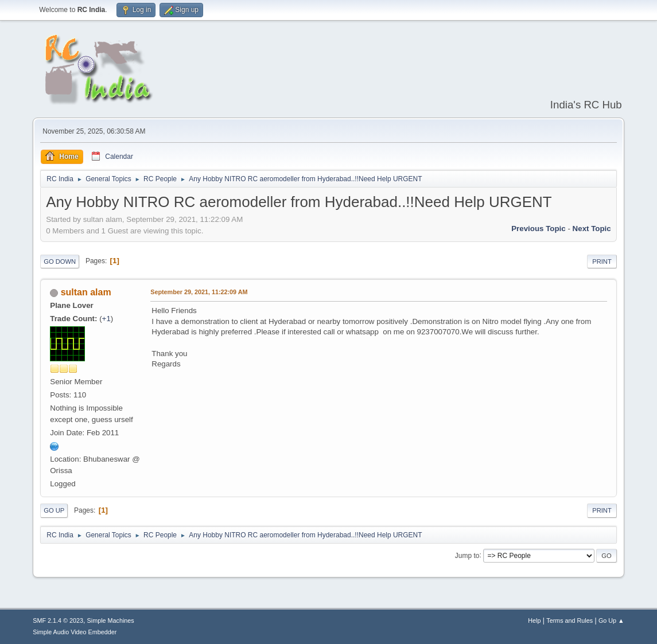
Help (534, 620)
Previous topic (539, 229)
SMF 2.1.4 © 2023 (58, 620)
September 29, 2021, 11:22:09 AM (199, 292)
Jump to (467, 555)
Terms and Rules (569, 620)
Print (602, 261)
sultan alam (86, 292)
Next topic (592, 229)
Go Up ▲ (611, 620)
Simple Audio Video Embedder (75, 632)
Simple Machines (111, 620)
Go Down (60, 261)
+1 (106, 319)
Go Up (54, 510)
